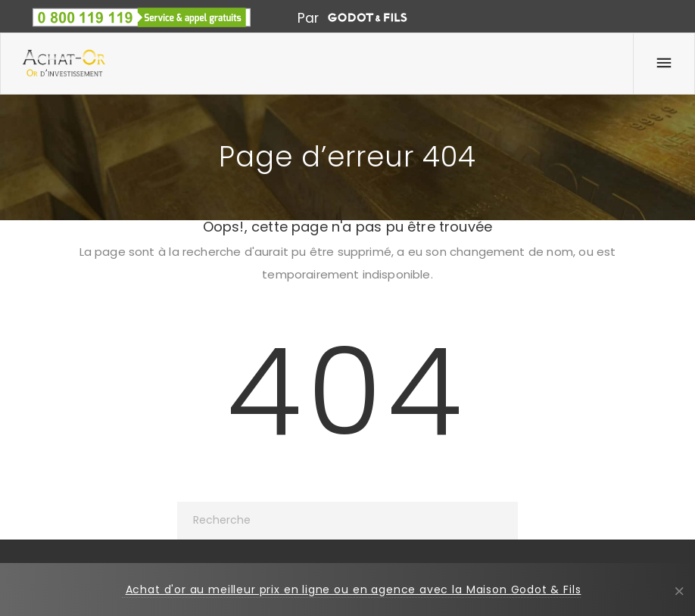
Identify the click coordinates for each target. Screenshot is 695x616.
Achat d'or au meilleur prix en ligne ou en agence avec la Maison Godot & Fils (354, 590)
